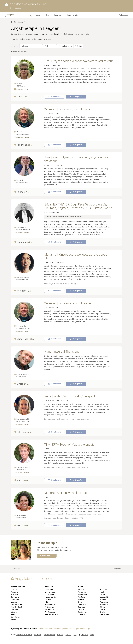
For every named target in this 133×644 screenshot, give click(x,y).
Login (92, 635)
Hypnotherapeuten (87, 629)
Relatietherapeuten (61, 629)
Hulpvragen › (118, 568)
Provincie (38, 15)
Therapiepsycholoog (45, 629)
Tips (75, 635)
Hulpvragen (58, 15)
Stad (48, 15)
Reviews (68, 635)
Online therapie (72, 15)
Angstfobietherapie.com (24, 635)
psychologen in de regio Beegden (48, 34)
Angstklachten (83, 635)
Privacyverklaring (49, 635)
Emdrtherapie (74, 629)
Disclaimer (38, 635)
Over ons (60, 635)
